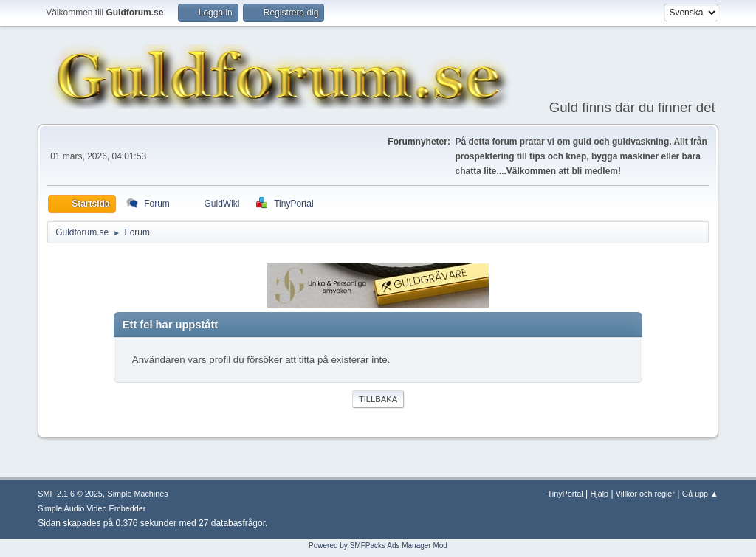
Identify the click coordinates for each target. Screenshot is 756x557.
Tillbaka (378, 399)
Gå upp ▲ (700, 494)
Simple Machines (138, 494)
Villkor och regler (645, 494)
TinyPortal (566, 494)
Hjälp (600, 494)
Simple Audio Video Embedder (92, 508)
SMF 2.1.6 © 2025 (70, 494)
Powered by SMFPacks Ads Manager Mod (378, 546)
